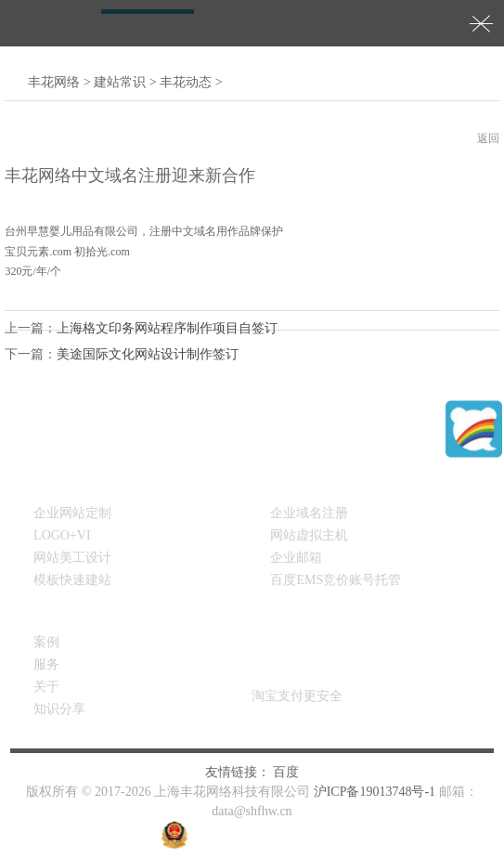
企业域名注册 (309, 513)
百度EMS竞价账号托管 (336, 580)
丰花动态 (186, 82)
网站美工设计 (72, 558)
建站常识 (120, 82)
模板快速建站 (72, 580)
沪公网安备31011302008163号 (276, 834)
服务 (46, 664)
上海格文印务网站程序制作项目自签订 (167, 328)
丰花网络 (54, 82)
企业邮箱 (296, 558)
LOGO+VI (62, 535)
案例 (46, 642)
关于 (46, 687)
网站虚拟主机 (309, 535)
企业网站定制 (72, 513)
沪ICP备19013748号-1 (375, 792)
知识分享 (59, 709)
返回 (488, 138)
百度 (286, 772)
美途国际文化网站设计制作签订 (148, 354)
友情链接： (238, 772)
